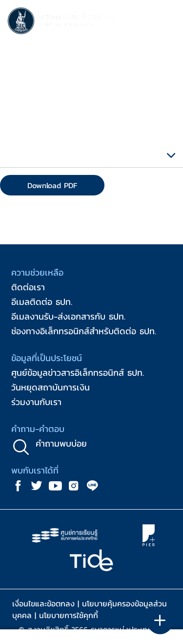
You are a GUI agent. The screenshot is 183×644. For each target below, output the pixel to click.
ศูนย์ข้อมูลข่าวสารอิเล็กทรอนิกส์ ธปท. (78, 373)
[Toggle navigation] (166, 22)
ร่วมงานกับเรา (36, 402)
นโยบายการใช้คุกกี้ (69, 615)
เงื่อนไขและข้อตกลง (43, 603)
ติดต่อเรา (28, 287)
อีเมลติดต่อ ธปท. (42, 302)
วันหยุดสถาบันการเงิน (51, 387)
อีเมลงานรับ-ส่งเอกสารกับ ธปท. (68, 316)
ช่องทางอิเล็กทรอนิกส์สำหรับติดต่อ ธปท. (84, 331)
